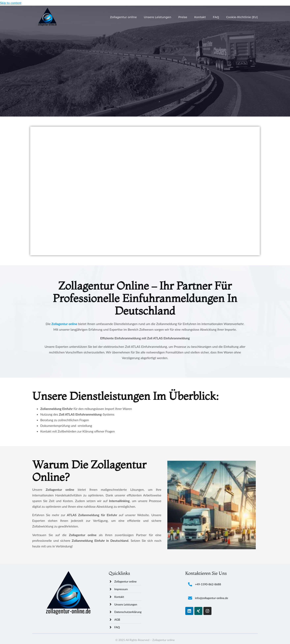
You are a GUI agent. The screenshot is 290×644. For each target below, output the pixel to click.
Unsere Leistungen (157, 17)
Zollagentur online (123, 17)
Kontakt (200, 17)
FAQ (216, 17)
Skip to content (11, 3)
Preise (183, 17)
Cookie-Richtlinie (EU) (242, 17)
